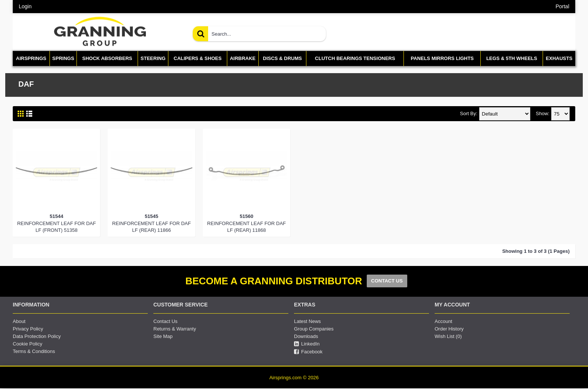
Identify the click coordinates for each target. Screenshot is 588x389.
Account (443, 321)
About (19, 321)
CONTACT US (387, 281)
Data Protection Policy (37, 336)
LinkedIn (307, 344)
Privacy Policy (28, 329)
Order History (449, 329)
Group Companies (314, 329)
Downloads (306, 336)
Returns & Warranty (175, 329)
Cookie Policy (28, 344)
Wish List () (448, 336)
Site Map (163, 336)
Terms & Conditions (34, 351)
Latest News (307, 321)
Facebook (308, 352)
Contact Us (165, 321)
